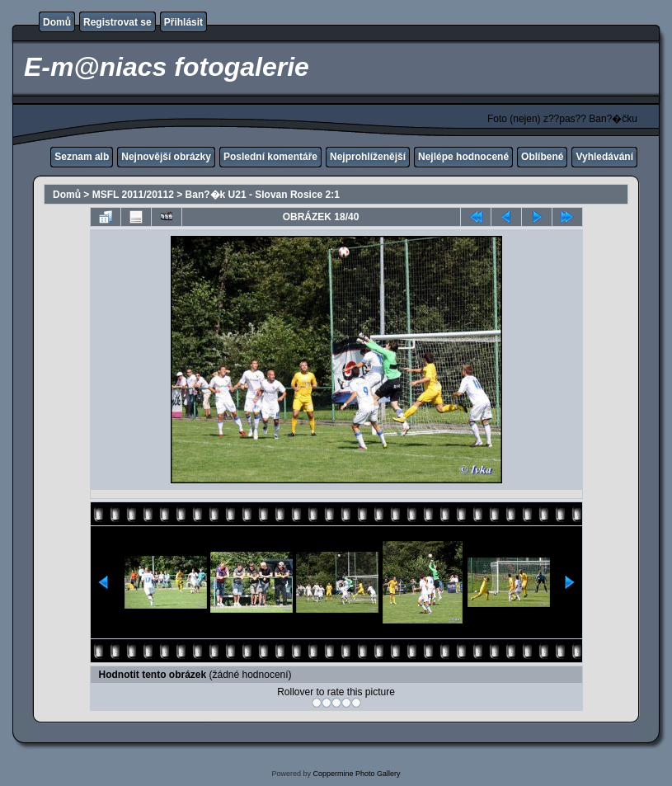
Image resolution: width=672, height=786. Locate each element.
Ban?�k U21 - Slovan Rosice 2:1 (263, 195)
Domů (57, 22)
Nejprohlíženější (368, 157)
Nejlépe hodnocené (463, 157)
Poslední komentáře (270, 157)
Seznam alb (82, 157)
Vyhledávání (604, 157)
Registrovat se (117, 22)
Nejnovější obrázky (166, 157)
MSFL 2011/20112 (133, 195)
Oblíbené (542, 157)
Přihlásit (183, 22)
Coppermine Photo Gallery (356, 774)
